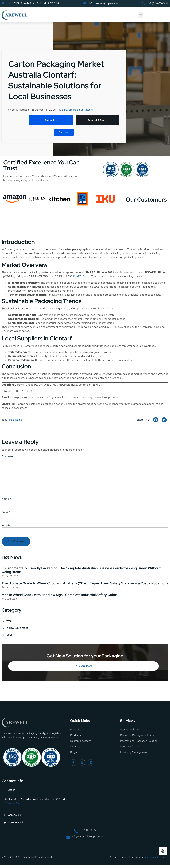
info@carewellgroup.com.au (63, 397)
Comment (9, 456)
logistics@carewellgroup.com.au (100, 397)
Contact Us (51, 120)
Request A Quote (97, 120)
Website (7, 526)
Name (6, 499)
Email (6, 512)
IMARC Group (82, 276)
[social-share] (156, 420)
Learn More (84, 666)
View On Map (13, 803)
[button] (141, 15)
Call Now (64, 132)
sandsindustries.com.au (156, 857)
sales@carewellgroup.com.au (27, 397)
